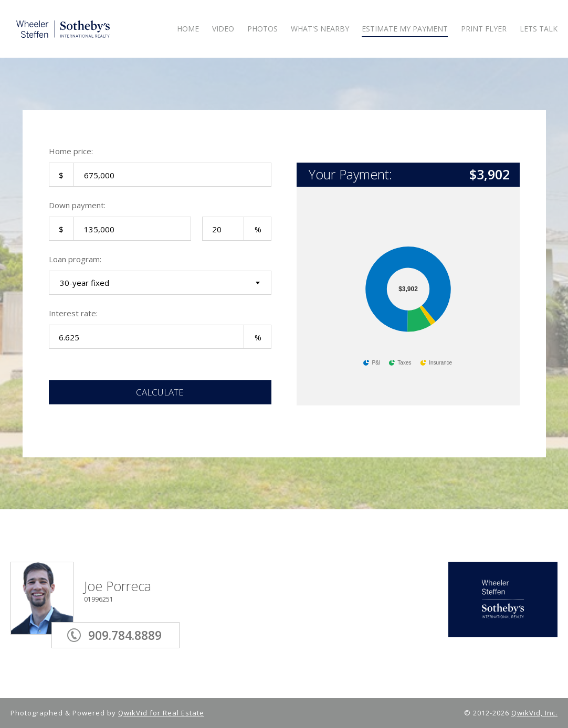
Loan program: (75, 259)
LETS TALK (539, 29)
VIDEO (223, 29)
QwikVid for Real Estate (161, 713)
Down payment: (77, 205)
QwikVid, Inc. (534, 713)
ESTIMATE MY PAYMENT (405, 29)
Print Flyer (484, 29)
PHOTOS (262, 29)
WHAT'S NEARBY (320, 29)
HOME (188, 29)
